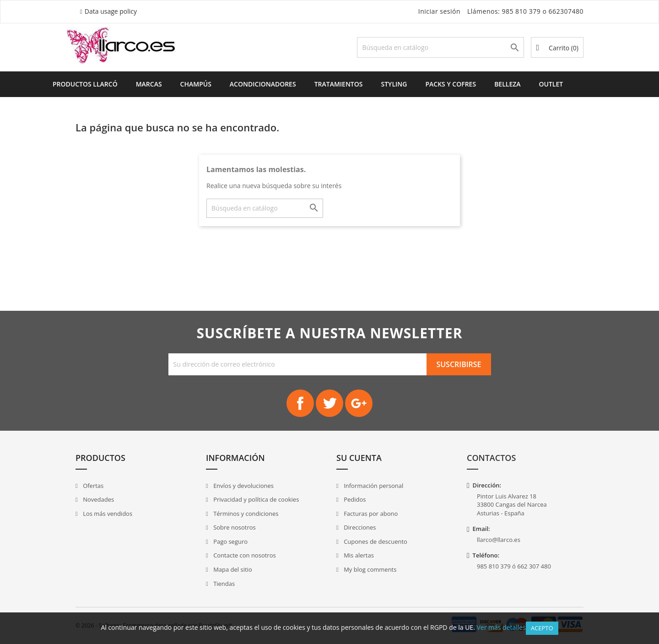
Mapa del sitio (232, 569)
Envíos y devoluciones (243, 486)
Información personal (373, 486)
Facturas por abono (370, 514)
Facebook (300, 403)
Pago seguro (230, 541)
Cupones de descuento (375, 541)
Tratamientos (339, 84)
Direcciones (359, 527)
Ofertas (93, 486)
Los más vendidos (107, 514)
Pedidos (354, 499)
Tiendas (223, 584)
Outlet (551, 84)
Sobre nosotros (234, 527)
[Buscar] (440, 47)
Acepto (542, 628)
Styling (394, 84)
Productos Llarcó (85, 84)
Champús (196, 84)
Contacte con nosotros (244, 555)
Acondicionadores (263, 84)
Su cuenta (359, 458)
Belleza (507, 84)
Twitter (329, 403)
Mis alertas (358, 555)
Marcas (149, 84)
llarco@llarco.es (499, 540)
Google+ (359, 403)
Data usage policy (111, 11)
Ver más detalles (501, 627)
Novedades (98, 499)
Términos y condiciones (245, 514)
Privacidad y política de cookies (256, 499)
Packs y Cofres (451, 84)
